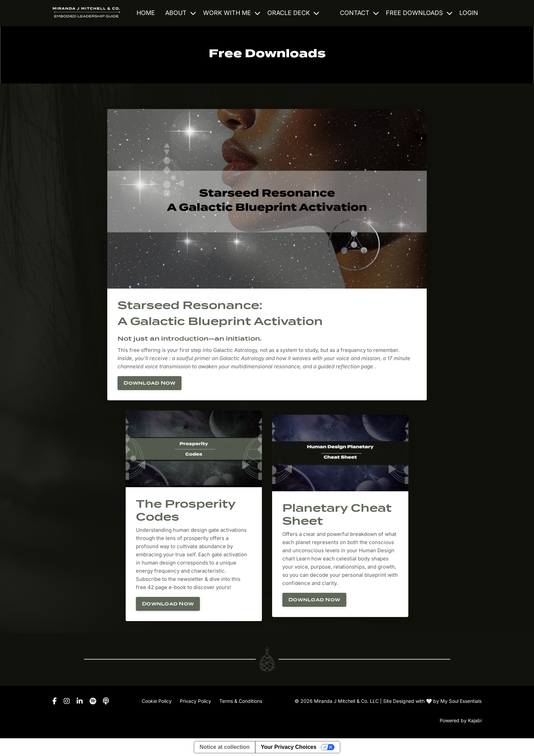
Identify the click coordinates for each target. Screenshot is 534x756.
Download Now (150, 383)
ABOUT (181, 13)
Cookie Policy (157, 701)
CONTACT (359, 13)
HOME (146, 13)
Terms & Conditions (241, 701)
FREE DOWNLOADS (419, 13)
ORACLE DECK (293, 13)
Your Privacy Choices (289, 747)
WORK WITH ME (232, 13)
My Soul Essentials (461, 701)
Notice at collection (225, 747)
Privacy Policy (195, 701)
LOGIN (469, 13)
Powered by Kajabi (461, 720)
